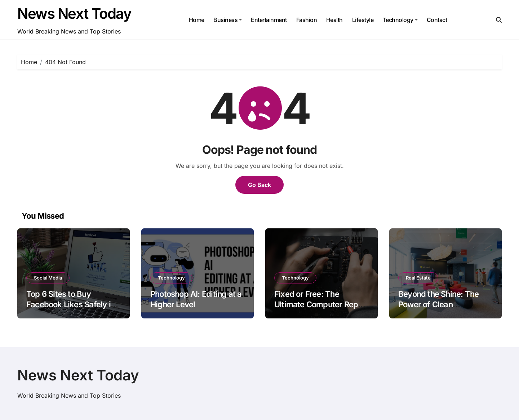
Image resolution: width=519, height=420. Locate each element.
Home (197, 20)
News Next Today (74, 14)
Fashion (307, 20)
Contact (437, 20)
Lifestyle (363, 20)
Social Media (48, 278)
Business (228, 20)
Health (334, 20)
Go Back (259, 185)
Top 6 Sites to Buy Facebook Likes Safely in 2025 (71, 304)
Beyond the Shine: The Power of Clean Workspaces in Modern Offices (440, 309)
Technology (400, 20)
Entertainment (269, 20)
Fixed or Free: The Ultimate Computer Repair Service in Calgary (321, 304)
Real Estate (418, 278)
